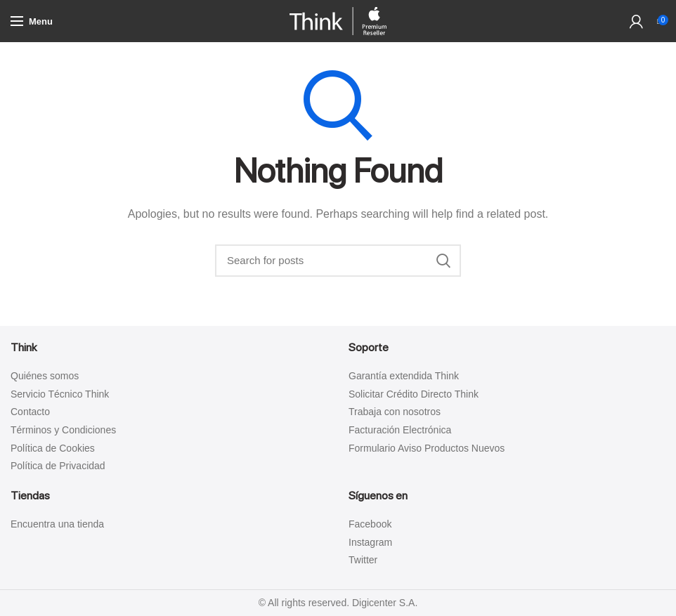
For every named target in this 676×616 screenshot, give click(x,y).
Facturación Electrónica (400, 430)
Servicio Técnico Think (60, 394)
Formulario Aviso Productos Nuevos (427, 448)
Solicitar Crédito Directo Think (414, 394)
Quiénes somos (45, 376)
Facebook (370, 524)
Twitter (363, 560)
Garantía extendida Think (404, 376)
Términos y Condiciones (63, 430)
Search (443, 261)
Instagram (370, 542)
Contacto (30, 412)
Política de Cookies (53, 448)
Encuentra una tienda (57, 524)
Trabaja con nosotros (395, 412)
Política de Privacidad (58, 466)
